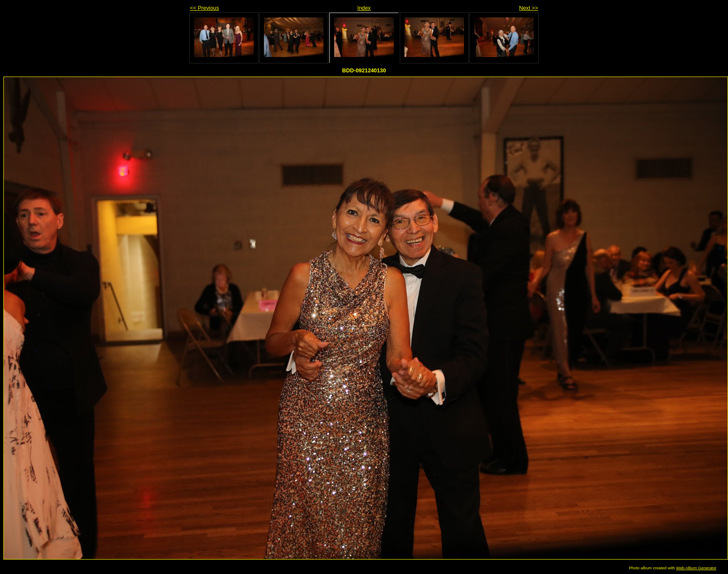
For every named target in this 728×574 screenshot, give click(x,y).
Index (364, 8)
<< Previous (204, 8)
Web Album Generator (696, 568)
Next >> (529, 8)
